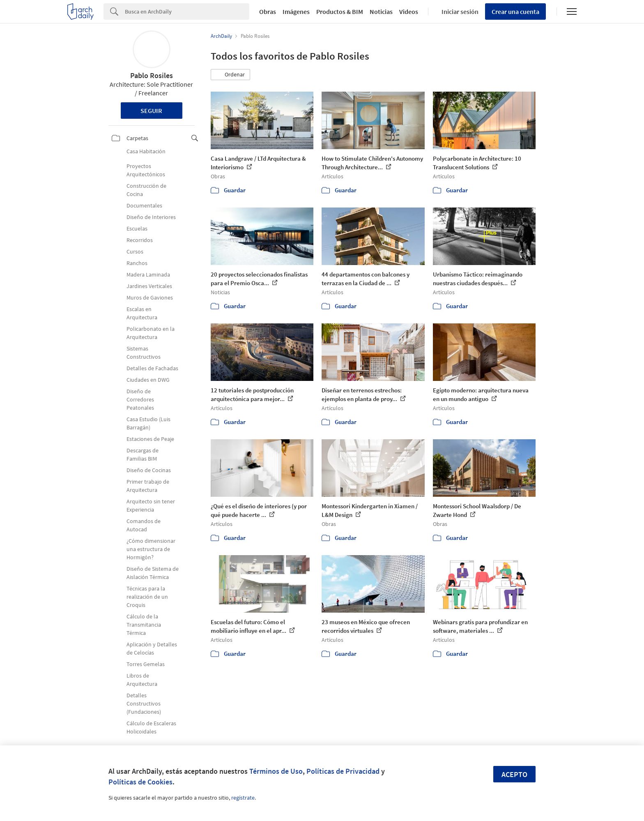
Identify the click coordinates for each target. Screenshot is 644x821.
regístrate (243, 798)
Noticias (381, 12)
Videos (409, 12)
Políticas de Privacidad (343, 771)
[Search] (187, 12)
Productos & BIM (340, 12)
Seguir (151, 111)
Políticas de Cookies (140, 782)
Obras (268, 12)
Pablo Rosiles (152, 75)
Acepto (514, 774)
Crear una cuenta (515, 12)
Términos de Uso (276, 771)
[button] (230, 75)
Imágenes (296, 12)
